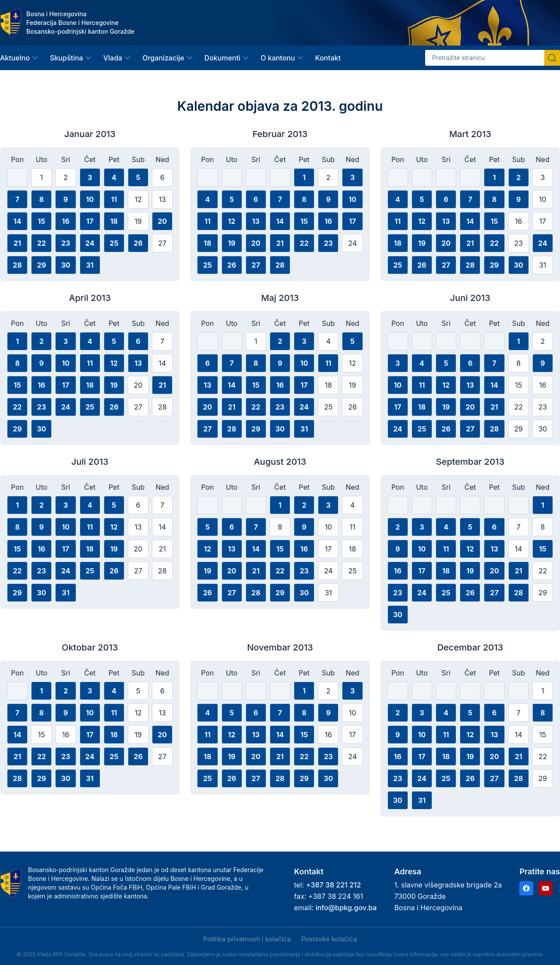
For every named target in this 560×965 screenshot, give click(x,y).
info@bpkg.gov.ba (346, 908)
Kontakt (328, 58)
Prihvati (61, 940)
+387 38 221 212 (333, 885)
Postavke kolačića (329, 939)
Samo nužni (155, 940)
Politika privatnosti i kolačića (247, 939)
